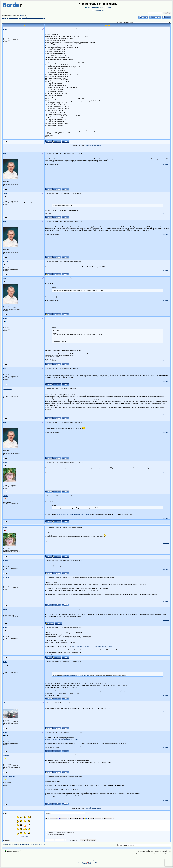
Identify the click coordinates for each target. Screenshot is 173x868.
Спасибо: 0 (166, 138)
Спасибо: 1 (166, 415)
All (90, 146)
